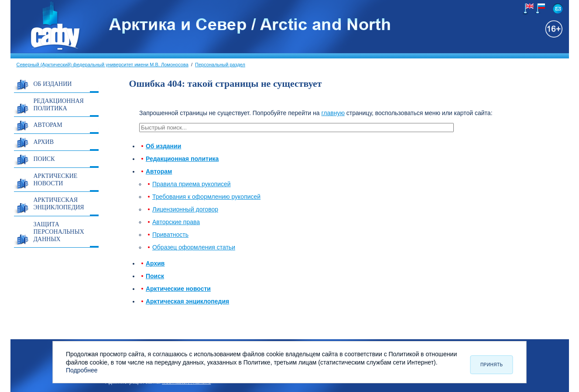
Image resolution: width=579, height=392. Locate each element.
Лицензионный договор (185, 209)
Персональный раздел (220, 65)
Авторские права (176, 222)
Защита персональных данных (59, 232)
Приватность (170, 235)
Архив (44, 142)
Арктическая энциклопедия (59, 204)
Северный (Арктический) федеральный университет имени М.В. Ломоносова (103, 65)
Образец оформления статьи (194, 247)
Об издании (53, 84)
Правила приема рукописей (192, 184)
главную (333, 113)
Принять (492, 365)
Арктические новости (56, 180)
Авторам (48, 125)
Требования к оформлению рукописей (206, 197)
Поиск (44, 159)
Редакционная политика (59, 105)
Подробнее (82, 370)
